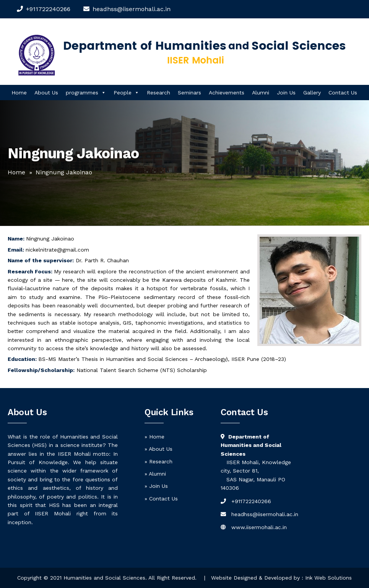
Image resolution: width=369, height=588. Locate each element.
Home (19, 93)
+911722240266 (48, 9)
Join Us (286, 93)
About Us (46, 93)
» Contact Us (161, 499)
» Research (158, 461)
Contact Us (343, 93)
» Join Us (156, 486)
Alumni (261, 93)
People (126, 93)
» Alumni (155, 474)
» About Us (158, 449)
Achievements (227, 93)
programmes (86, 93)
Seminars (189, 93)
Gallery (312, 93)
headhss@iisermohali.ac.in (265, 514)
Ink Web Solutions (328, 578)
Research (158, 93)
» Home (154, 437)
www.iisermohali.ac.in (259, 527)
